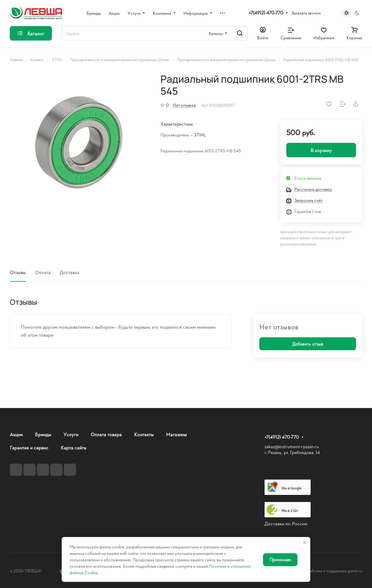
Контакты (144, 434)
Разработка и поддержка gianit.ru (331, 571)
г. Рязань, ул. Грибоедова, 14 (292, 452)
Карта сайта (74, 447)
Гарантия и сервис (29, 447)
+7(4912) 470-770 (266, 13)
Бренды (43, 434)
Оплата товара (106, 434)
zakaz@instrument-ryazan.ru (292, 447)
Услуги (71, 434)
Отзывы (18, 272)
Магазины (176, 434)
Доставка (70, 272)
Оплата (43, 272)
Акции (16, 434)
